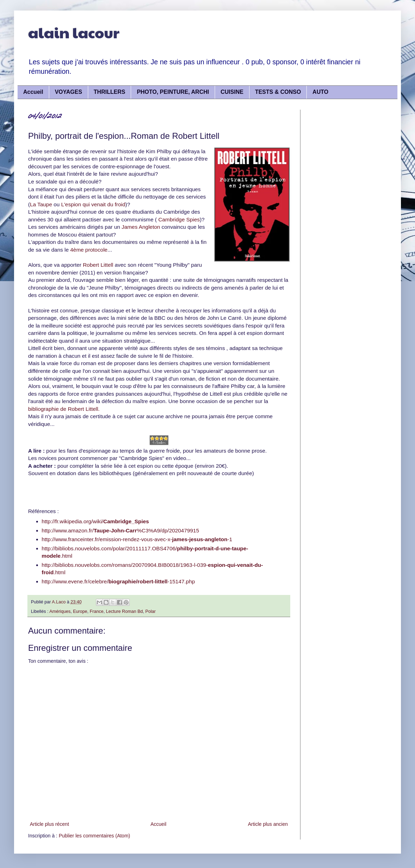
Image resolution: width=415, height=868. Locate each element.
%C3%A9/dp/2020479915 (168, 530)
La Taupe (41, 204)
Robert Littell (99, 265)
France (96, 611)
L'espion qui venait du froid (93, 204)
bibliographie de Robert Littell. (64, 409)
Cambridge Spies (179, 219)
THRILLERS (110, 92)
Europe (80, 611)
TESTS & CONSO (278, 92)
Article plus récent (49, 824)
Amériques (60, 611)
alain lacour (74, 32)
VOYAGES (69, 92)
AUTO (320, 92)
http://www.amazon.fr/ (68, 530)
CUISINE (232, 92)
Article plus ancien (268, 824)
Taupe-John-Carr (115, 530)
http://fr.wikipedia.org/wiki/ (95, 521)
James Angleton (142, 227)
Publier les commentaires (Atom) (94, 836)
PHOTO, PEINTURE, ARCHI (173, 92)
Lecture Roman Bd (125, 611)
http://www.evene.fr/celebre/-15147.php (118, 581)
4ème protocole (88, 250)
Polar (151, 611)
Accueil (33, 92)
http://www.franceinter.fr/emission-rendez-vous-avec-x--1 (137, 539)
